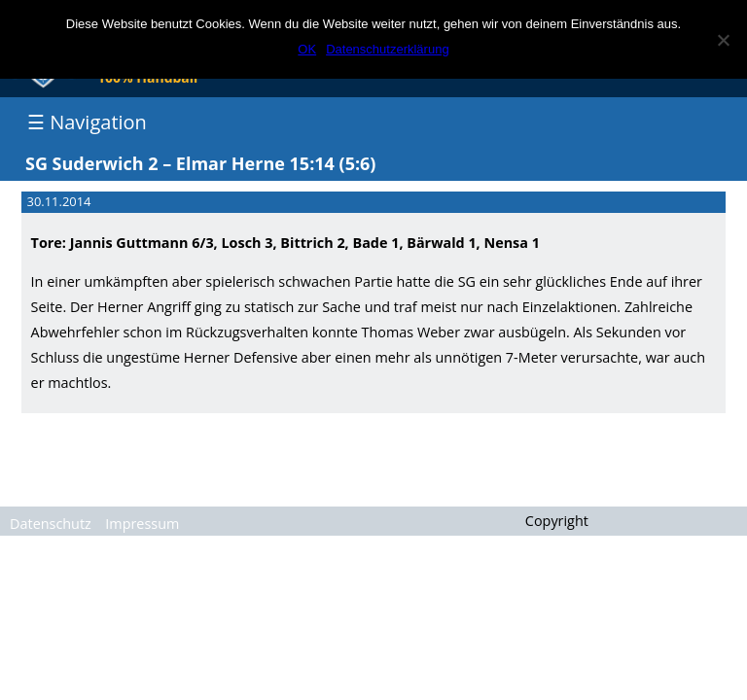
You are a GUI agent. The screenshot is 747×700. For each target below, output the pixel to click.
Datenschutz (51, 524)
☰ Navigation (87, 122)
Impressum (142, 524)
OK (307, 49)
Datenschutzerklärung (387, 49)
